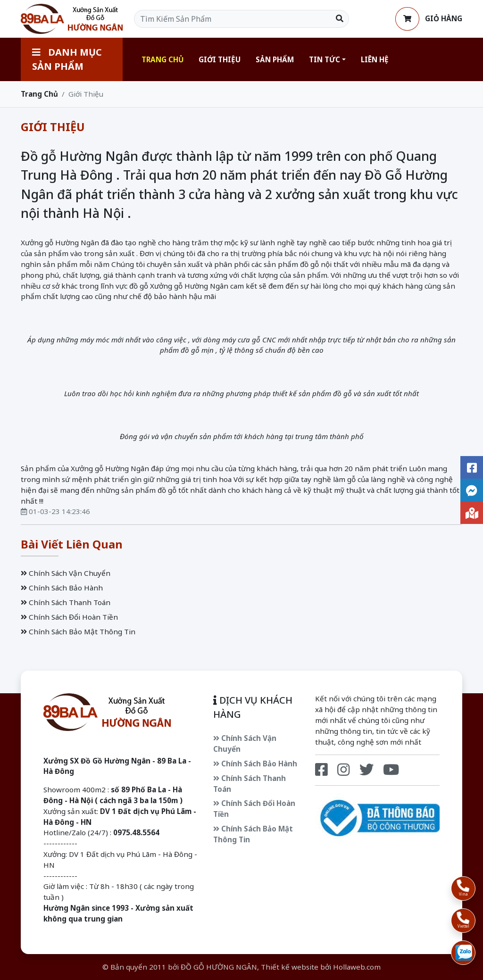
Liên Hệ (375, 59)
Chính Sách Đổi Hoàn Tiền (69, 617)
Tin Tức (325, 59)
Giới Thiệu (220, 59)
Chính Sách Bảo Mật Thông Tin (78, 631)
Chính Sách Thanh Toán (66, 602)
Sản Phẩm (275, 59)
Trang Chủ (162, 59)
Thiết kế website (290, 967)
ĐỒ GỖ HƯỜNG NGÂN (219, 967)
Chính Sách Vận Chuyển (66, 573)
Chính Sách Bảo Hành (62, 588)
